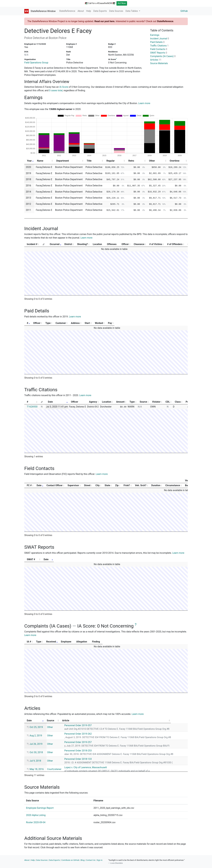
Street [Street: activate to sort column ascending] (87, 485)
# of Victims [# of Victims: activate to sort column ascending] (156, 244)
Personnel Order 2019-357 (85, 725)
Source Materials (159, 63)
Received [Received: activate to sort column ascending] (72, 642)
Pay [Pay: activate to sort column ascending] (176, 323)
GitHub (184, 11)
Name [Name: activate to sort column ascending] (40, 161)
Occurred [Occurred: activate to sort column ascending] (55, 244)
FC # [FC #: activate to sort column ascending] (29, 485)
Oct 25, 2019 (36, 727)
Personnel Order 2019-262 (85, 734)
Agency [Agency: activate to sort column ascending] (93, 402)
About (81, 11)
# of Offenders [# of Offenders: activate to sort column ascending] (175, 244)
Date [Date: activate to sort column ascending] (50, 402)
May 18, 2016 (37, 769)
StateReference (67, 11)
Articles (156, 60)
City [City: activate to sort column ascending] (97, 485)
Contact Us (91, 860)
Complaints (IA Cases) (163, 56)
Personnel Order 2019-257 (85, 742)
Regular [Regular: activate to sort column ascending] (111, 161)
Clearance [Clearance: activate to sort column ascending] (139, 244)
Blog (83, 860)
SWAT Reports (159, 53)
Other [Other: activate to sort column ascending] (152, 161)
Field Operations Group (36, 63)
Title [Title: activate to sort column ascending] (89, 161)
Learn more (144, 103)
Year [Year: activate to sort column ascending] (29, 161)
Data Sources (116, 11)
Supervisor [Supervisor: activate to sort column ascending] (73, 485)
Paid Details (157, 42)
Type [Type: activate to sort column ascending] (63, 323)
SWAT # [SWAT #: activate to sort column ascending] (31, 559)
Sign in (100, 860)
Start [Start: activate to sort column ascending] (134, 323)
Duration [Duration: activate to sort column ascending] (156, 485)
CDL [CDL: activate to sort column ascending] (168, 402)
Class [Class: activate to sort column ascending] (178, 402)
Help (89, 11)
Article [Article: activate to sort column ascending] (77, 721)
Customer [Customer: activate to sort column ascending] (84, 323)
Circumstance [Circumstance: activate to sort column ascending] (173, 485)
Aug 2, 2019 (36, 736)
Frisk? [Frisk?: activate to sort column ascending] (127, 485)
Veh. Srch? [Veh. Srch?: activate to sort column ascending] (141, 485)
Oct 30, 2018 (36, 752)
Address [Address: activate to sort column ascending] (111, 323)
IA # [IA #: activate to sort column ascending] (29, 642)
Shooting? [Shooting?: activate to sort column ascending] (83, 244)
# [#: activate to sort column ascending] (27, 323)
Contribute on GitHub (70, 860)
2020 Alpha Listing (36, 815)
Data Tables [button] (132, 11)
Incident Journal (160, 39)
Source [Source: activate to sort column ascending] (143, 402)
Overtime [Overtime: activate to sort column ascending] (175, 161)
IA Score (64, 87)
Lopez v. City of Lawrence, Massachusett (93, 767)
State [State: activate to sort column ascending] (107, 485)
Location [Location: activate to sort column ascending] (107, 402)
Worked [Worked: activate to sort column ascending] (154, 323)
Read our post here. (105, 21)
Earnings (155, 35)
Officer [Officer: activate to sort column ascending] (125, 244)
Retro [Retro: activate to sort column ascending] (131, 161)
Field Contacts (159, 49)
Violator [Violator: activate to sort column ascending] (156, 402)
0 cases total (56, 90)
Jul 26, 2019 (36, 744)
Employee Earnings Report (40, 808)
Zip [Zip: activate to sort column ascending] (117, 485)
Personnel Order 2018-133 (85, 759)
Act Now (122, 3)
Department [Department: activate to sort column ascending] (62, 161)
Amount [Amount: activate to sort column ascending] (120, 402)
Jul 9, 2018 (35, 761)
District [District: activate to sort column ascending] (68, 244)
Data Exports (100, 11)
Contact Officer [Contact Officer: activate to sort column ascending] (55, 485)
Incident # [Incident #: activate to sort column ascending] (32, 244)
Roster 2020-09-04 (36, 822)
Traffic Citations (159, 46)
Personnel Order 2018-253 (85, 751)
